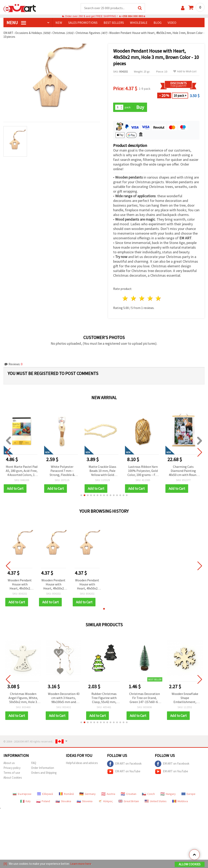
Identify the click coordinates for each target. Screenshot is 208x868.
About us (9, 763)
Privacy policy (12, 768)
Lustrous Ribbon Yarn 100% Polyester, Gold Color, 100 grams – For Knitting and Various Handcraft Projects (144, 471)
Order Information (43, 768)
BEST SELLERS (114, 23)
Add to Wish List (185, 71)
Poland (43, 801)
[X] (5, 864)
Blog (158, 23)
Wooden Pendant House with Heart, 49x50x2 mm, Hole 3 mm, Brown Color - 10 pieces (20, 585)
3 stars (142, 298)
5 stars (159, 298)
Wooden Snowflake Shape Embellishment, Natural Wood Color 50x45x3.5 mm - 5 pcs (185, 698)
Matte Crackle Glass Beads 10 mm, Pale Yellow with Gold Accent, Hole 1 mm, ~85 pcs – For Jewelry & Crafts (104, 471)
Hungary (168, 794)
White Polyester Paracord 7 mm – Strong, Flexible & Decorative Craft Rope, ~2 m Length (64, 471)
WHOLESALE (139, 23)
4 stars (150, 298)
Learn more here (81, 864)
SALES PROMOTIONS (83, 23)
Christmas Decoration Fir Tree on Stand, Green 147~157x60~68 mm (145, 698)
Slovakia (63, 801)
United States (156, 801)
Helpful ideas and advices (82, 763)
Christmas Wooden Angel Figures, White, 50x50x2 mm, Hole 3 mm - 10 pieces (23, 698)
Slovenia (85, 801)
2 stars (134, 298)
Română (66, 794)
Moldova (180, 801)
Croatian (129, 794)
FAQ (34, 763)
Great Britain (129, 801)
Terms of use (12, 773)
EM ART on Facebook (124, 764)
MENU (16, 23)
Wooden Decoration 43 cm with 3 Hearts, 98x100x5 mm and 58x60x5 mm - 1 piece (64, 698)
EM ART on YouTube (124, 772)
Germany (88, 794)
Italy (25, 801)
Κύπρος (105, 801)
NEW (59, 23)
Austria (108, 794)
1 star (125, 298)
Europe (188, 794)
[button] (81, 495)
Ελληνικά (45, 794)
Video (172, 23)
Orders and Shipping (44, 773)
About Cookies (13, 778)
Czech (148, 794)
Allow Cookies (190, 864)
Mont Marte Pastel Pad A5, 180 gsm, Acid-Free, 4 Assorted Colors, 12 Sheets (23, 471)
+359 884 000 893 (132, 16)
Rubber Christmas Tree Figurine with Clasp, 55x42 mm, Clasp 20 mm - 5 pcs (104, 698)
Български (22, 794)
